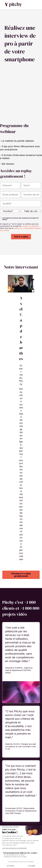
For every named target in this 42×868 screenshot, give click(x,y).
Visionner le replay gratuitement (21, 581)
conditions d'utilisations (30, 232)
